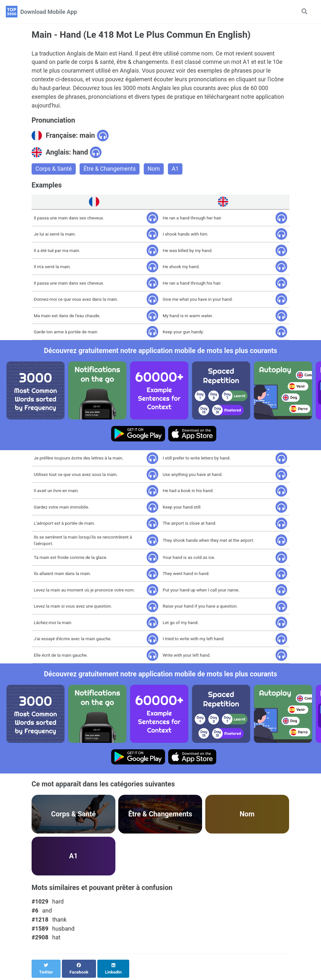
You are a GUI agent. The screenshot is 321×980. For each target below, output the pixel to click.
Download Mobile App (49, 12)
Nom (155, 170)
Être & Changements (110, 170)
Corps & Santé (54, 170)
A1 (176, 170)
